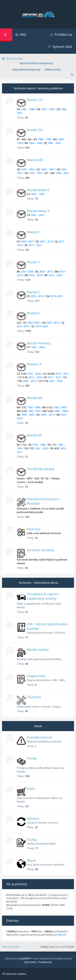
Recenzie (34, 529)
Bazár (38, 726)
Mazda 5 (33, 292)
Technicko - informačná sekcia (38, 583)
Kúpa (31, 788)
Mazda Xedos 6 (38, 190)
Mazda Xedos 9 (38, 211)
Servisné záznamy (40, 550)
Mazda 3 (33, 262)
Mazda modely (38, 650)
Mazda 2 (33, 232)
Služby (32, 840)
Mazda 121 (35, 100)
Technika (34, 697)
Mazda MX (35, 398)
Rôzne (31, 861)
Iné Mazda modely (41, 469)
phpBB (24, 958)
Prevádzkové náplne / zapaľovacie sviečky (43, 596)
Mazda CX (34, 364)
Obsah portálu (11, 947)
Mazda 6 (33, 313)
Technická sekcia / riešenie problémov (38, 88)
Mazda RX (34, 435)
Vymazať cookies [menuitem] (14, 974)
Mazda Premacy (39, 343)
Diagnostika (36, 676)
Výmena (33, 819)
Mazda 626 (35, 160)
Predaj (32, 758)
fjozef (62, 935)
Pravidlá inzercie (40, 737)
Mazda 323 (35, 130)
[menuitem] (21, 35)
